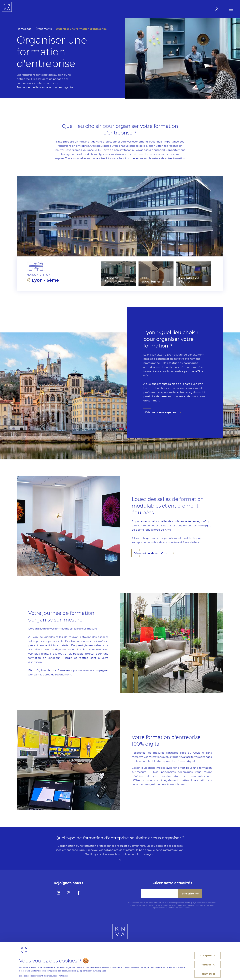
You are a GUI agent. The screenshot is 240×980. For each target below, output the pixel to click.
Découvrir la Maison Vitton (154, 553)
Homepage (24, 29)
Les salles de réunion (193, 280)
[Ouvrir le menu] (231, 9)
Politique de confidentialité (179, 908)
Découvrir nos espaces (163, 412)
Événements (44, 29)
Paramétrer (207, 974)
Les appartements (156, 280)
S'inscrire (190, 894)
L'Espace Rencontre (119, 280)
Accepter (207, 955)
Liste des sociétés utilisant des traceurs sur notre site (43, 976)
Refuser (207, 965)
